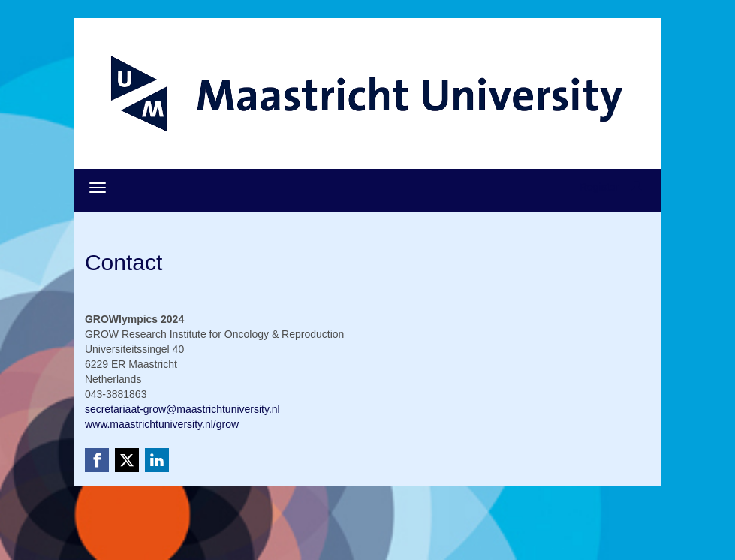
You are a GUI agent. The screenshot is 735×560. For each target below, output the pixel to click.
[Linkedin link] (157, 460)
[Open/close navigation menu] (98, 188)
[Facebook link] (97, 460)
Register (599, 187)
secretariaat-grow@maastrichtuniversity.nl (182, 409)
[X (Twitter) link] (127, 460)
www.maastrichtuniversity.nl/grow (162, 424)
